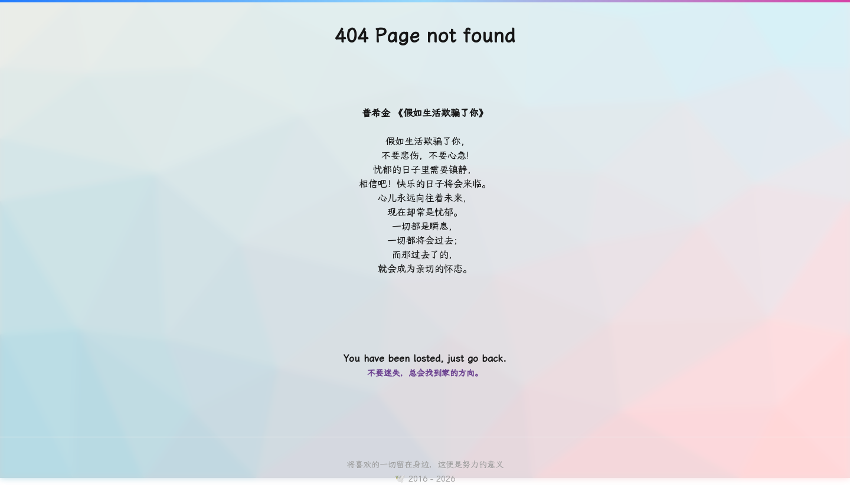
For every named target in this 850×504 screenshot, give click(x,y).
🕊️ (400, 479)
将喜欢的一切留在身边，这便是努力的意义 (425, 464)
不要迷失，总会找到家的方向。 (425, 373)
